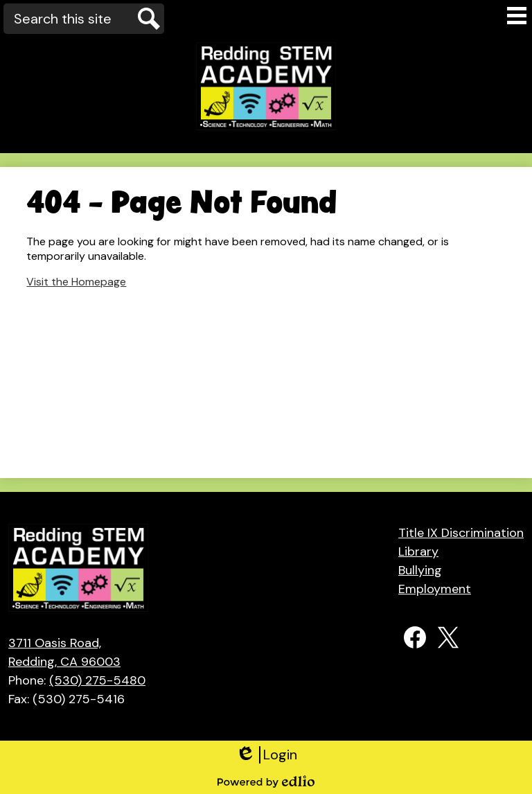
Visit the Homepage (76, 282)
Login (266, 755)
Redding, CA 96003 (77, 652)
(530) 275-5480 (97, 680)
